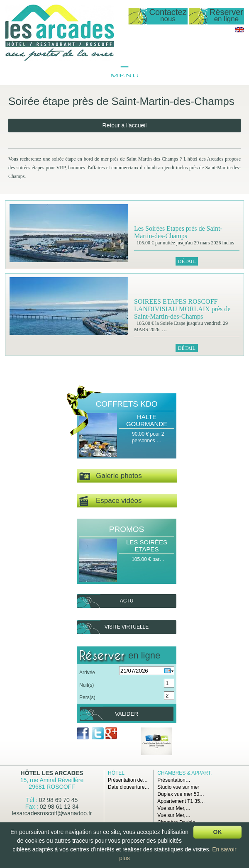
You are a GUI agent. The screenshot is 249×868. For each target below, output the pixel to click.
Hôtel (116, 773)
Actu (127, 601)
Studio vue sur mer (178, 787)
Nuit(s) (87, 685)
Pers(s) (87, 697)
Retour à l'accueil (125, 125)
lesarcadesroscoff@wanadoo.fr (52, 813)
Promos (127, 529)
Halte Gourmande (147, 420)
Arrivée (87, 673)
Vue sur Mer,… (174, 808)
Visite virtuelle (127, 627)
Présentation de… (128, 780)
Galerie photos (111, 476)
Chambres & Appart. (184, 773)
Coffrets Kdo (127, 404)
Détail (187, 261)
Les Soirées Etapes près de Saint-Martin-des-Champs (178, 232)
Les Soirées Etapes (147, 546)
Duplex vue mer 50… (181, 794)
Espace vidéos (110, 501)
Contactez (168, 16)
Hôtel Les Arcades (52, 773)
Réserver (226, 16)
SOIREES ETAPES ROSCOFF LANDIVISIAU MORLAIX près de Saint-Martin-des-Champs (182, 309)
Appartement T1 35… (181, 801)
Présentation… (174, 780)
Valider (127, 714)
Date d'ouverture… (129, 787)
